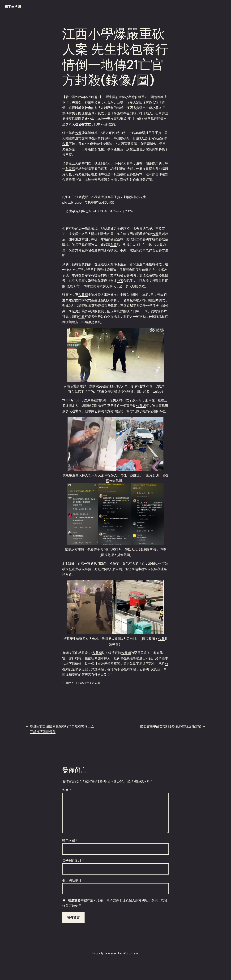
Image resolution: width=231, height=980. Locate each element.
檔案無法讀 (13, 7)
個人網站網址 (72, 880)
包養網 (93, 138)
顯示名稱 (70, 841)
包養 (157, 97)
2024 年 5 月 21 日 (90, 683)
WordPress (131, 953)
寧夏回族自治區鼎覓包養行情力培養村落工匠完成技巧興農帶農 (62, 729)
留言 (67, 790)
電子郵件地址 (73, 861)
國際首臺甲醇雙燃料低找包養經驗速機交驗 (171, 726)
